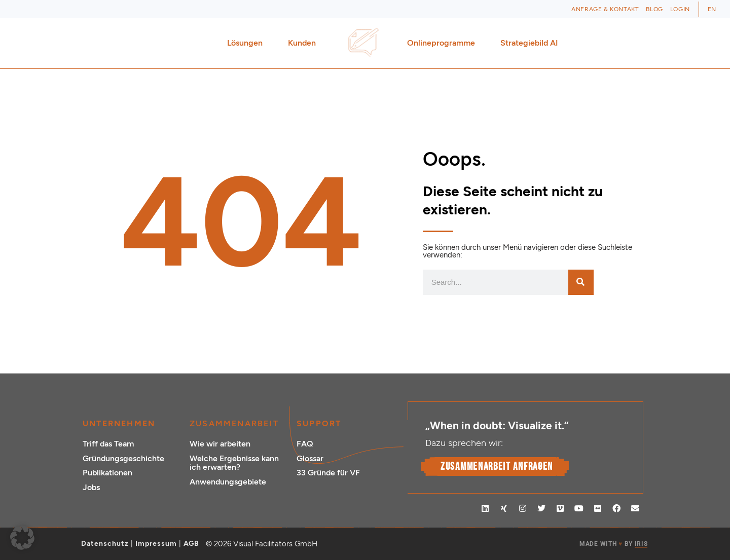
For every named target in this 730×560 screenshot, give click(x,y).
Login (680, 9)
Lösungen (247, 43)
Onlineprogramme (444, 43)
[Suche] (581, 282)
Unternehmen (119, 423)
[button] (22, 538)
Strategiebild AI (529, 43)
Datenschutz (105, 544)
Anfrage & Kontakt (605, 9)
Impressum (156, 544)
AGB (191, 544)
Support (319, 423)
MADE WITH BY (613, 544)
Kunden (304, 43)
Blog (654, 9)
